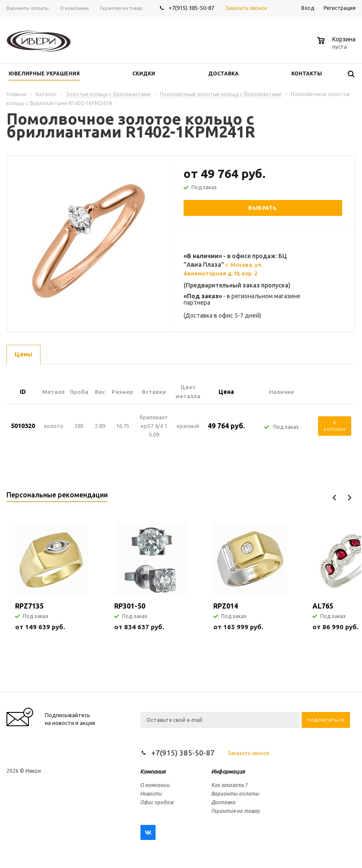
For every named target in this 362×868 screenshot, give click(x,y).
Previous (335, 498)
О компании (155, 785)
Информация (228, 771)
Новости (151, 794)
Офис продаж (157, 802)
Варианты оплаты (235, 794)
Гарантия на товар (236, 811)
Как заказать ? (229, 785)
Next (349, 498)
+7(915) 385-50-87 (192, 8)
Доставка (223, 802)
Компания (153, 771)
